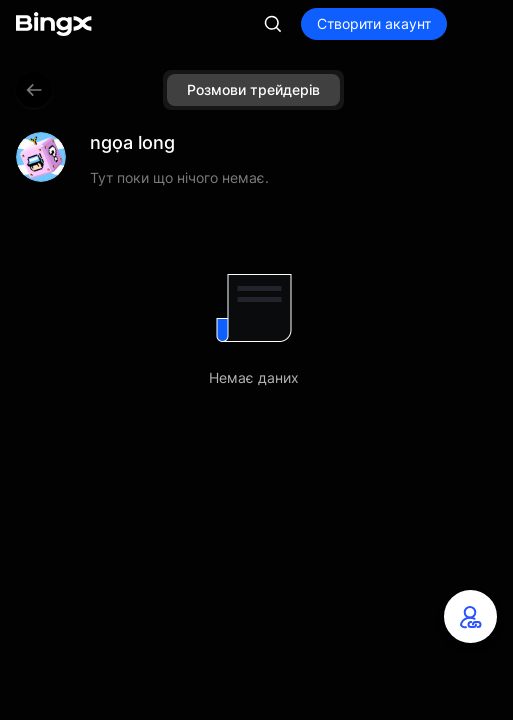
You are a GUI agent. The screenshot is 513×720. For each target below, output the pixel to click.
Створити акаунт (374, 23)
